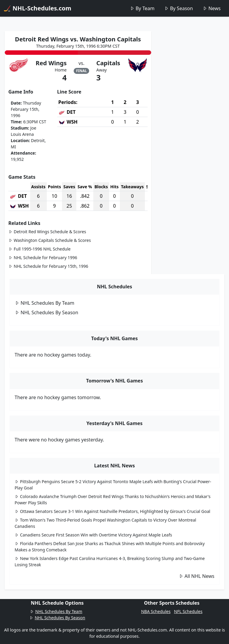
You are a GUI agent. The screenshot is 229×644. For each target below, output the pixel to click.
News (212, 8)
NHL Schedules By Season (46, 312)
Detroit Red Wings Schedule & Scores (47, 232)
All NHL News (196, 576)
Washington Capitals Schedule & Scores (50, 240)
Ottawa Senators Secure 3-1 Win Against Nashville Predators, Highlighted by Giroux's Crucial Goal (112, 511)
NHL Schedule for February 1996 (43, 258)
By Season (178, 8)
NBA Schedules (156, 611)
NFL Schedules (188, 611)
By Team (142, 8)
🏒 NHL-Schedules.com (37, 8)
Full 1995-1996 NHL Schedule (40, 249)
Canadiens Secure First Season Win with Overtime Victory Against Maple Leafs (93, 535)
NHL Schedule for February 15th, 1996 (48, 266)
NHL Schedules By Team (44, 303)
